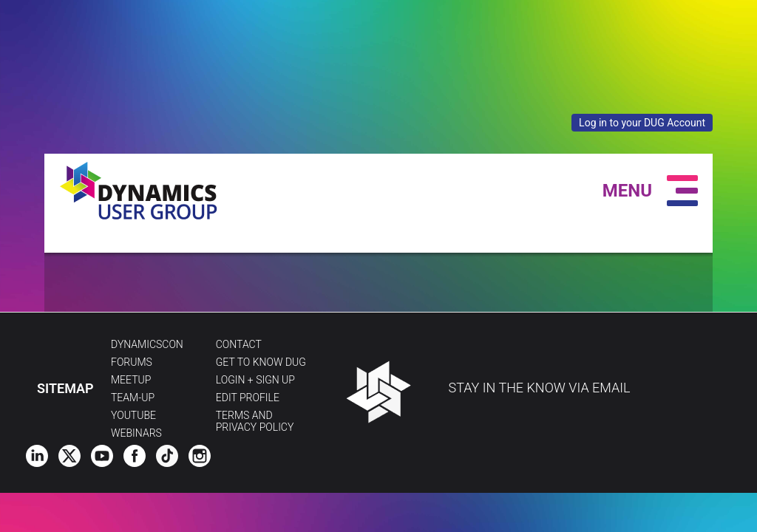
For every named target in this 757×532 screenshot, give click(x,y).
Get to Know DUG (261, 362)
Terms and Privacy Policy (255, 421)
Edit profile (248, 398)
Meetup (131, 380)
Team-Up (133, 398)
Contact (239, 344)
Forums (132, 362)
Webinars (136, 433)
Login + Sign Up (255, 380)
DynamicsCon (147, 344)
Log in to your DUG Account (642, 123)
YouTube (133, 415)
